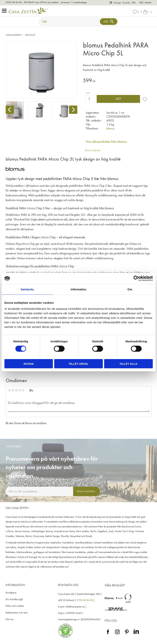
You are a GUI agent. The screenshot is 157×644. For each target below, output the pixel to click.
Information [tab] (78, 289)
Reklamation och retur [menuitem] (17, 613)
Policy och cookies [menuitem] (15, 606)
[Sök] (109, 22)
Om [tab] (130, 289)
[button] (5, 11)
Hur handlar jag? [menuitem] (14, 599)
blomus (111, 128)
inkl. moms (145, 2)
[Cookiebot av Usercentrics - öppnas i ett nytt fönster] (136, 278)
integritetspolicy (53, 500)
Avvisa (29, 364)
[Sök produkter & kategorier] (70, 22)
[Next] (73, 110)
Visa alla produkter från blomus (106, 142)
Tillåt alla (128, 364)
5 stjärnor (23, 390)
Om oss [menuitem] (10, 619)
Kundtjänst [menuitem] (11, 593)
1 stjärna (9, 390)
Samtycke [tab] (27, 289)
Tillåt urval (78, 364)
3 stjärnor (16, 390)
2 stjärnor (13, 390)
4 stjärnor (20, 390)
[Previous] (10, 110)
